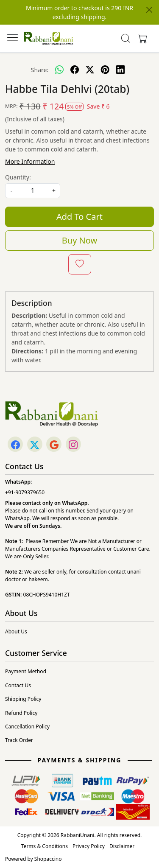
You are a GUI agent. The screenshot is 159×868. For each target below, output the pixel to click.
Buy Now (79, 240)
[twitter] (90, 70)
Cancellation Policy (27, 727)
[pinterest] (105, 70)
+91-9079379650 (25, 492)
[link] (125, 38)
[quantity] (33, 191)
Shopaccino (48, 859)
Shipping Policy (23, 699)
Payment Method (26, 671)
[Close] (149, 10)
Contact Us (18, 685)
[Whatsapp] (59, 70)
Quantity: (18, 177)
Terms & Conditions (45, 846)
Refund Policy (21, 713)
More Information (30, 161)
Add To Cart (79, 217)
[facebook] (75, 70)
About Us (16, 631)
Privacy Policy (89, 846)
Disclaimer (122, 846)
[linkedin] (120, 70)
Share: (40, 70)
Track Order (19, 740)
